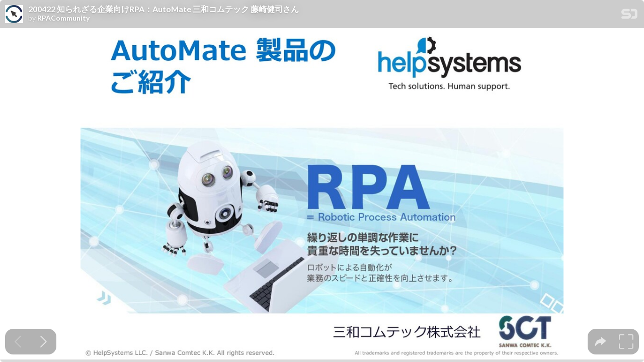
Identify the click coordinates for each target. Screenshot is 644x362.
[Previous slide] (18, 342)
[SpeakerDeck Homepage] (629, 16)
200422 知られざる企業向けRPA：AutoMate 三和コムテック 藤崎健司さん (164, 9)
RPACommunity (63, 18)
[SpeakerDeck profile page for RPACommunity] (14, 15)
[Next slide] (44, 342)
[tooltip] (600, 342)
